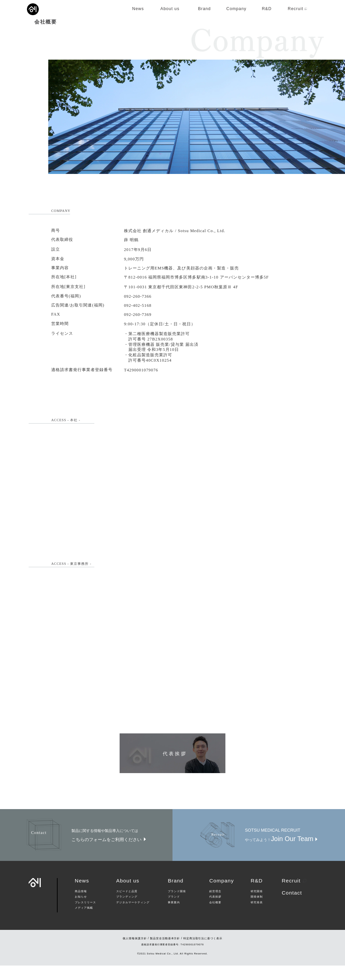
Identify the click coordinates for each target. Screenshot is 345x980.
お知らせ (81, 912)
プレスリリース (85, 917)
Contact (292, 907)
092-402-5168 (138, 320)
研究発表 (257, 917)
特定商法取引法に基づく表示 (203, 953)
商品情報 (81, 906)
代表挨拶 (215, 912)
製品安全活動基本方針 (165, 953)
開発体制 (257, 912)
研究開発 (257, 906)
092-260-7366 (138, 311)
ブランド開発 (177, 906)
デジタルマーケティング (133, 917)
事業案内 (174, 917)
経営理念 (215, 906)
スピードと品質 (127, 906)
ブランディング (127, 912)
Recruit (294, 895)
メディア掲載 (84, 922)
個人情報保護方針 (135, 953)
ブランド (174, 912)
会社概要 (215, 917)
